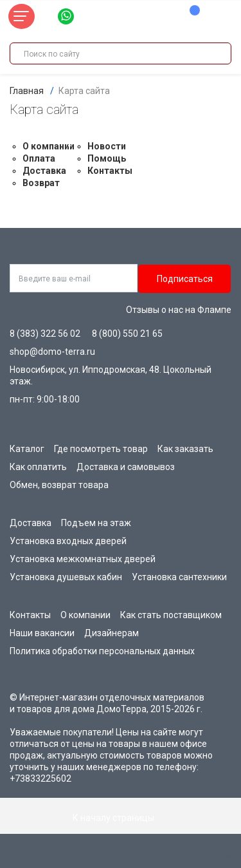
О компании (49, 146)
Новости (107, 146)
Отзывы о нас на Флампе (179, 310)
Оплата (39, 158)
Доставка (44, 171)
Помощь (107, 158)
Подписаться (185, 279)
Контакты (110, 171)
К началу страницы (121, 818)
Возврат (41, 183)
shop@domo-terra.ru (52, 352)
